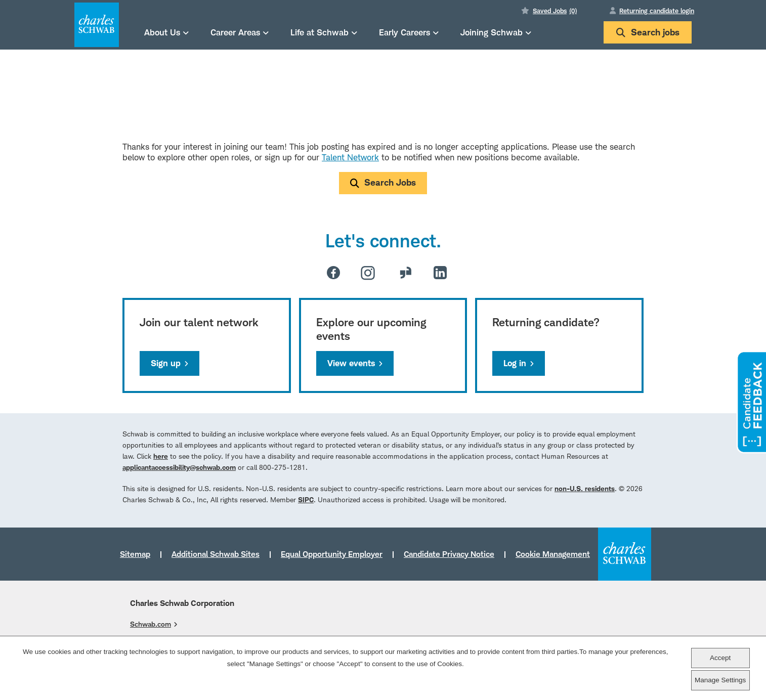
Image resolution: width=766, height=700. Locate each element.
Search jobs (648, 32)
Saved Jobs (555, 11)
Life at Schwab (320, 32)
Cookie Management (553, 554)
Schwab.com (151, 624)
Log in (515, 363)
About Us (162, 32)
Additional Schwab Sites (216, 554)
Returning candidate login (657, 11)
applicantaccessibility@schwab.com (179, 467)
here (161, 456)
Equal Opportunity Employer (332, 554)
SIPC (306, 499)
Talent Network (350, 157)
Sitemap (135, 554)
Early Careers (405, 32)
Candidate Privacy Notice (449, 554)
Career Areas (235, 32)
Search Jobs (390, 182)
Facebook (333, 273)
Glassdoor (406, 273)
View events (351, 363)
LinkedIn (440, 273)
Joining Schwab (492, 32)
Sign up (166, 363)
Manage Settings (720, 680)
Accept (720, 658)
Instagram (368, 273)
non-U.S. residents (585, 488)
